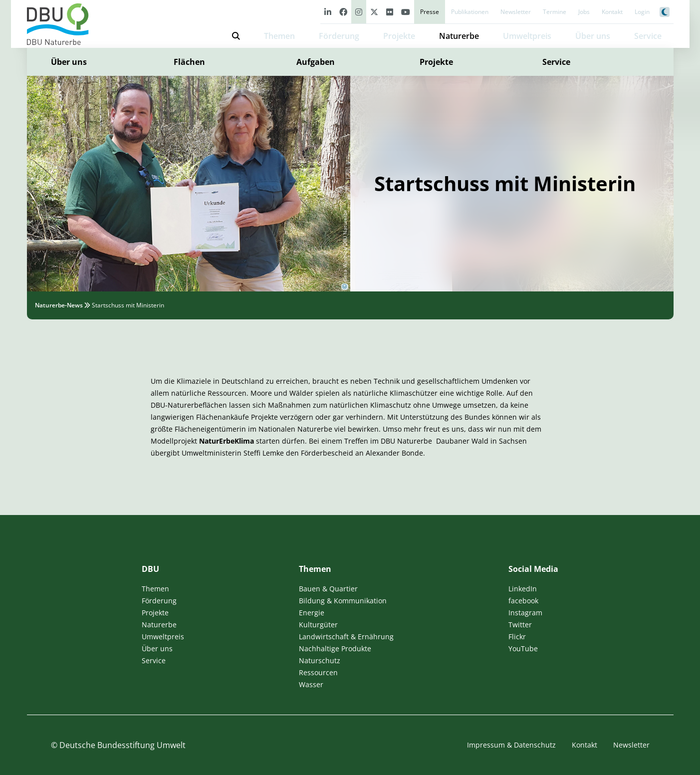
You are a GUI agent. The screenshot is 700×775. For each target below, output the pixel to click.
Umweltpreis (527, 36)
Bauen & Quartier (328, 589)
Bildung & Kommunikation (343, 601)
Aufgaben (316, 62)
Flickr (517, 637)
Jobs (584, 12)
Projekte (399, 36)
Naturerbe (459, 36)
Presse (430, 12)
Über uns (69, 62)
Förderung (339, 36)
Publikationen (470, 12)
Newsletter (516, 12)
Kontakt (612, 12)
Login (642, 12)
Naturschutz (320, 660)
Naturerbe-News (59, 305)
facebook (523, 601)
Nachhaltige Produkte (335, 648)
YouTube (523, 648)
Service (556, 62)
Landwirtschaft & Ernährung (346, 637)
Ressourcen (318, 672)
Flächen (189, 62)
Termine (555, 12)
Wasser (311, 684)
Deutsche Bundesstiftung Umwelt (122, 745)
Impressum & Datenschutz (511, 745)
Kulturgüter (318, 625)
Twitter (520, 625)
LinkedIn (523, 589)
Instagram (525, 613)
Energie (312, 613)
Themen (279, 36)
